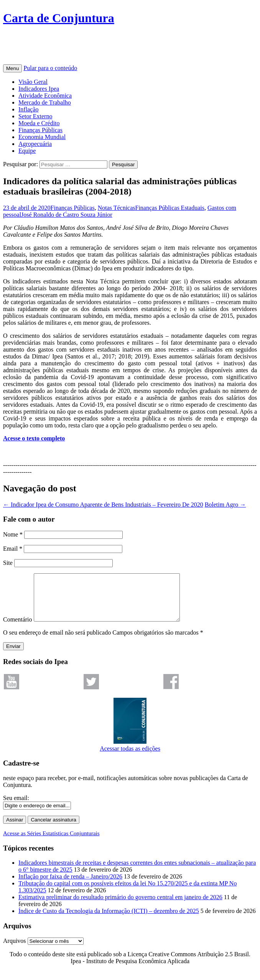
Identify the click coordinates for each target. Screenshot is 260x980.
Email (13, 549)
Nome (13, 534)
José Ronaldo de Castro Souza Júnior (67, 215)
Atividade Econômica (45, 96)
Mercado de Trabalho (45, 102)
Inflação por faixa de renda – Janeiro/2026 (70, 886)
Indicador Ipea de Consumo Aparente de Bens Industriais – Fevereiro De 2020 (103, 505)
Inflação (28, 109)
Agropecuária (35, 144)
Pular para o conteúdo (50, 68)
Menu (12, 68)
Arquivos (15, 950)
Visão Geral (33, 82)
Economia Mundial (42, 137)
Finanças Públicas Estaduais (170, 208)
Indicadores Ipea (39, 89)
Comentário (18, 629)
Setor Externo (35, 116)
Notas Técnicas (117, 208)
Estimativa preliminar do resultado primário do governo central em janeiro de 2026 (120, 906)
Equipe (27, 151)
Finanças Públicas (40, 130)
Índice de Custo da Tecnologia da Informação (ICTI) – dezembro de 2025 (109, 920)
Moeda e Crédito (39, 123)
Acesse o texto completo (34, 438)
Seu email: (16, 807)
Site (8, 563)
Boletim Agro (225, 505)
